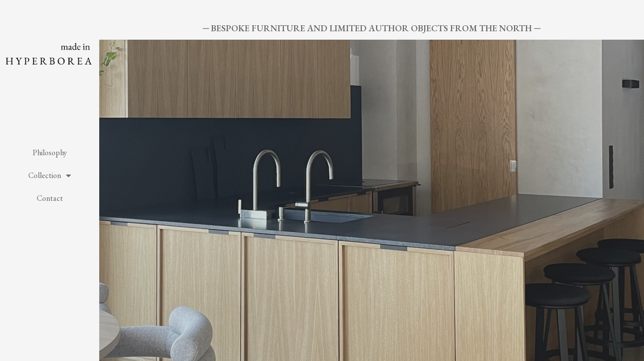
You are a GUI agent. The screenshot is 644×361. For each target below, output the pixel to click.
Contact (50, 198)
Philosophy (50, 152)
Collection (50, 176)
